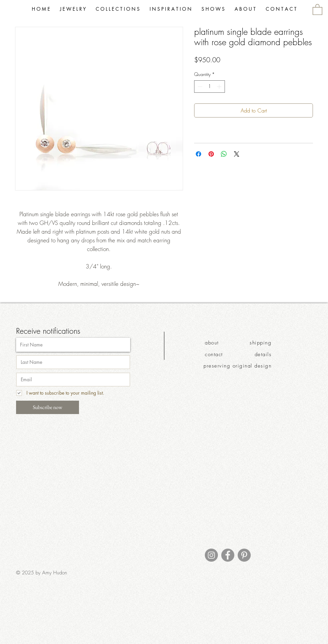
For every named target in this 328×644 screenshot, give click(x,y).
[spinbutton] (210, 87)
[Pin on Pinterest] (211, 154)
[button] (118, 9)
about (212, 343)
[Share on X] (237, 154)
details (263, 354)
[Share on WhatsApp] (224, 154)
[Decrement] (199, 87)
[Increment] (220, 87)
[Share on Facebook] (198, 154)
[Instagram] (211, 555)
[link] (317, 9)
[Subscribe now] (48, 407)
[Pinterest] (244, 555)
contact (214, 354)
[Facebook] (228, 555)
